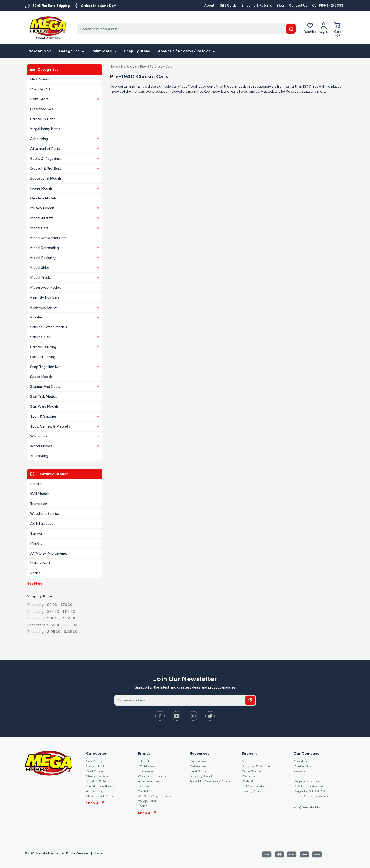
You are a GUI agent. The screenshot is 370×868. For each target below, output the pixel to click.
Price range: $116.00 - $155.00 (52, 618)
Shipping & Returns (257, 6)
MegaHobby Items (45, 129)
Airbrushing (65, 139)
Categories (71, 51)
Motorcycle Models (46, 288)
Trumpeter (39, 504)
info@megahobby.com (311, 807)
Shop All (95, 803)
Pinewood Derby (65, 307)
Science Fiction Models (49, 327)
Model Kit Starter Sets (48, 238)
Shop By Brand (137, 51)
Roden (35, 573)
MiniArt (36, 543)
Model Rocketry (65, 258)
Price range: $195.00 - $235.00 (52, 632)
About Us (301, 761)
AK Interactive (42, 524)
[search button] (291, 29)
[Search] (187, 29)
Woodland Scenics (45, 514)
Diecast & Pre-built (65, 169)
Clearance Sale (42, 109)
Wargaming (65, 436)
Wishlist (310, 28)
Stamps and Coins (65, 387)
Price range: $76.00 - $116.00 (51, 612)
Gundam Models (43, 198)
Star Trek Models (44, 397)
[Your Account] (324, 28)
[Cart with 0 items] (337, 30)
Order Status (252, 771)
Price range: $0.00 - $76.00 (50, 605)
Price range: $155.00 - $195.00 (52, 625)
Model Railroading (65, 248)
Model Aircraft (65, 218)
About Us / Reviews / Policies (186, 51)
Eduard (36, 484)
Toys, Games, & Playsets (65, 426)
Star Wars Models (44, 406)
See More (35, 584)
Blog (280, 6)
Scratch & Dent (43, 119)
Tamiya (36, 534)
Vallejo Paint (40, 563)
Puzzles (65, 317)
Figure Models (65, 188)
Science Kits (65, 337)
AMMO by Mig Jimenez (49, 553)
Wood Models (65, 446)
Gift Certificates (254, 786)
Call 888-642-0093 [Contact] (328, 6)
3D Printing (39, 456)
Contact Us (298, 6)
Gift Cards (228, 6)
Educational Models (46, 178)
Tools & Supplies (65, 416)
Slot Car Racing (43, 357)
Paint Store (104, 51)
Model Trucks (65, 278)
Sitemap (99, 853)
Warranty (249, 776)
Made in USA (40, 89)
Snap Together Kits (65, 367)
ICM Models (40, 494)
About (209, 6)
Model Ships (65, 268)
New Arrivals (40, 51)
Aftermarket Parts (65, 149)
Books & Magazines (65, 159)
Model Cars (65, 228)
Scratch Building (65, 347)
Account (248, 761)
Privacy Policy (252, 791)
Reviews (299, 771)
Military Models (65, 208)
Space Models (41, 377)
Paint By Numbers (45, 297)
